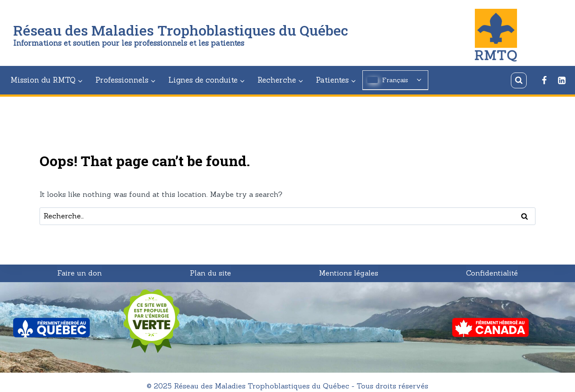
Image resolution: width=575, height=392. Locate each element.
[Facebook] (544, 80)
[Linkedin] (562, 80)
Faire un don (80, 273)
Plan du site (210, 273)
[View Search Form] (519, 80)
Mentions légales (349, 273)
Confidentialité (492, 273)
